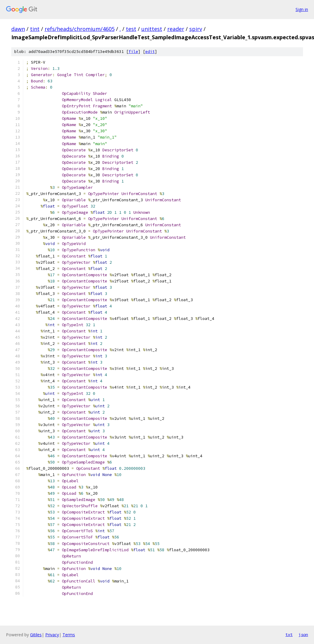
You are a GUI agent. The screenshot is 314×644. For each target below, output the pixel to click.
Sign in (302, 9)
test (131, 29)
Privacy (52, 635)
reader (176, 29)
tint (35, 29)
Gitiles (36, 635)
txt (289, 634)
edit (150, 52)
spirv (196, 29)
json (303, 634)
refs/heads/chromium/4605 (80, 29)
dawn (18, 29)
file (133, 52)
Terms (69, 635)
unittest (152, 29)
